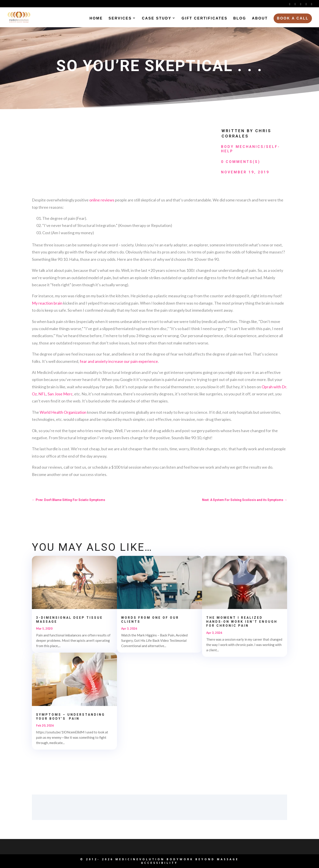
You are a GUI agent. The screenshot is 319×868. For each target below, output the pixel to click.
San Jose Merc (60, 394)
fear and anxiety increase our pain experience (119, 361)
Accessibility (159, 863)
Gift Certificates (205, 19)
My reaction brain (48, 303)
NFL (42, 394)
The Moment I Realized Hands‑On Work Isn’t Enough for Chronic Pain (242, 622)
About (260, 19)
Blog (240, 19)
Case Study (157, 19)
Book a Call (293, 19)
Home (96, 19)
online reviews (102, 200)
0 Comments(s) (241, 162)
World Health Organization (63, 412)
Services (120, 19)
